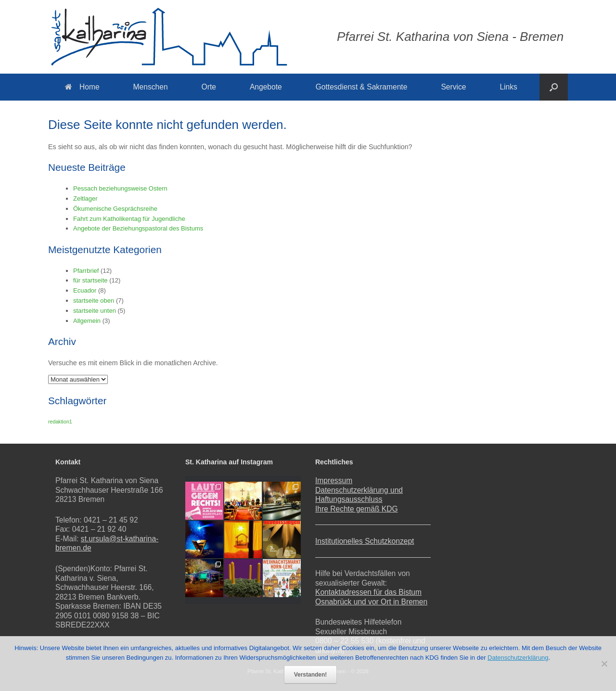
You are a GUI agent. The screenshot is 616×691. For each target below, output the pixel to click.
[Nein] (604, 664)
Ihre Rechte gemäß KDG (357, 509)
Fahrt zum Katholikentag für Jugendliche (129, 219)
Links (508, 87)
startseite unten (95, 311)
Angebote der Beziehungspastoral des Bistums (138, 228)
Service (453, 87)
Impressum (334, 480)
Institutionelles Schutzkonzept (365, 541)
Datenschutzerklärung (518, 658)
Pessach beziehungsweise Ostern (120, 188)
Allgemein (87, 321)
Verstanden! (311, 675)
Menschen (151, 87)
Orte (209, 87)
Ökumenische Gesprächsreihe (115, 209)
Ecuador (85, 290)
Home (82, 87)
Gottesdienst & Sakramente (362, 87)
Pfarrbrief (86, 271)
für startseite (90, 280)
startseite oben (94, 301)
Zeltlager (85, 198)
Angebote (266, 87)
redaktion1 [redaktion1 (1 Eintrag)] (60, 422)
